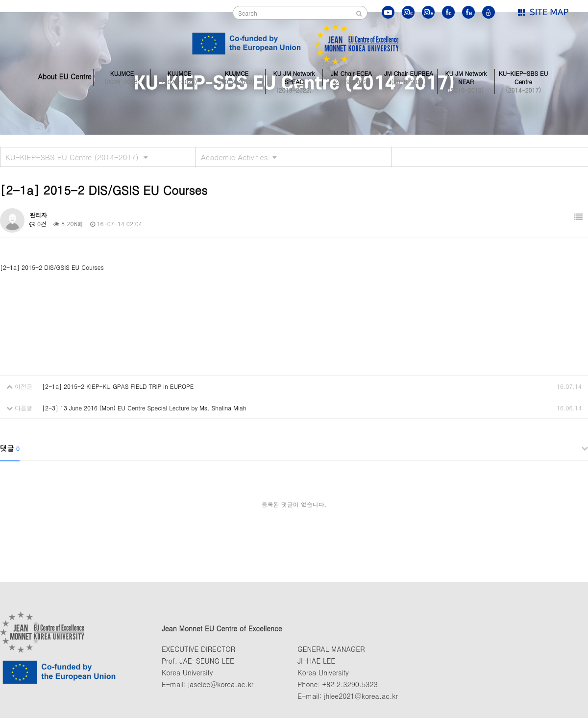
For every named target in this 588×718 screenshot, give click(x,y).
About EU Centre (64, 76)
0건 (38, 224)
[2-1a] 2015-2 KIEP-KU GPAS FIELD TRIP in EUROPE (118, 386)
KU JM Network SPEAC (294, 76)
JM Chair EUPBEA (409, 76)
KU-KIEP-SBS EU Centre (523, 76)
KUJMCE (122, 76)
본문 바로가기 (0, 0)
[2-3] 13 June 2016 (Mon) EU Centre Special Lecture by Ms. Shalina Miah (144, 408)
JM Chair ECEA (351, 76)
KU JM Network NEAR (466, 76)
